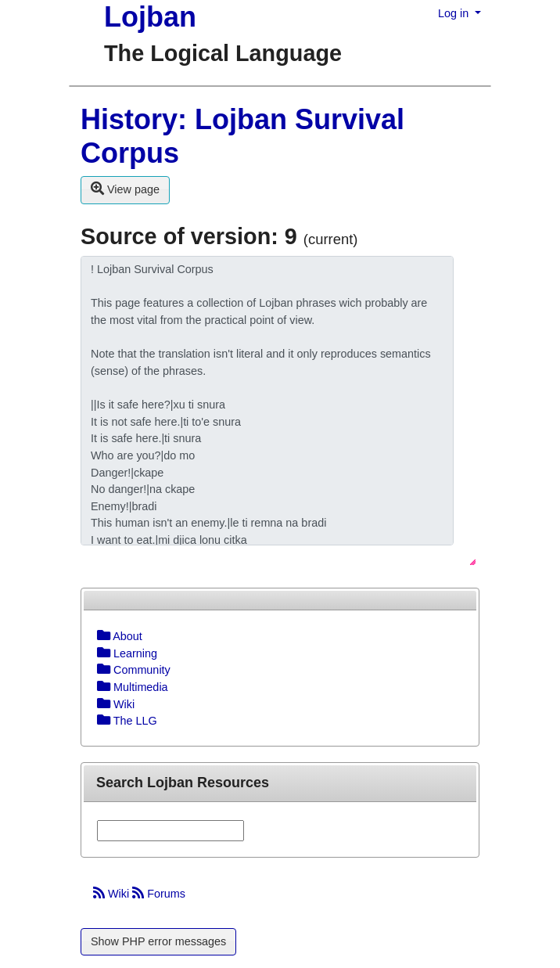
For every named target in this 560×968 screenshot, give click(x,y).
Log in (455, 13)
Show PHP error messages (158, 941)
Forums (159, 894)
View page (125, 189)
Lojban (150, 17)
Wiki (113, 894)
